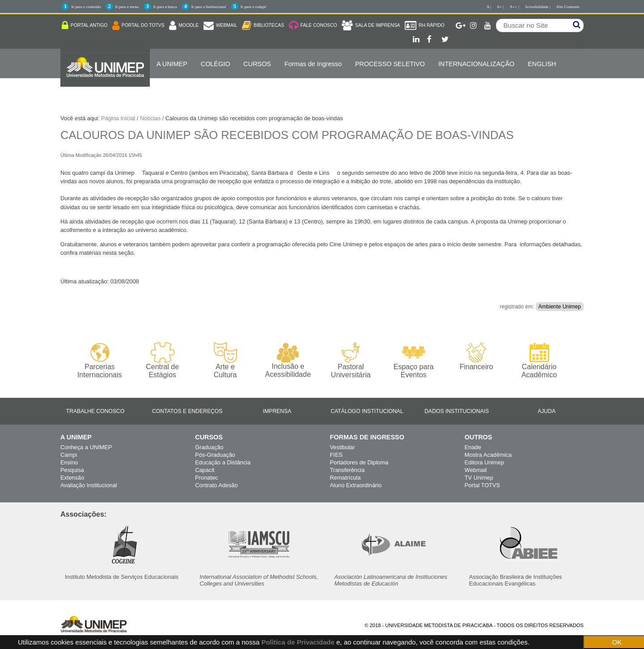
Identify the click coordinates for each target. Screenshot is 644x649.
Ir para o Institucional (209, 7)
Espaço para (413, 360)
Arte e (225, 360)
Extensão (72, 478)
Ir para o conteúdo (86, 7)
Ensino (69, 462)
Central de (162, 360)
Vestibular (343, 447)
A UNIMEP (172, 64)
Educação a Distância (223, 462)
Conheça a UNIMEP (86, 447)
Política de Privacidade (298, 642)
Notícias (150, 118)
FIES (336, 455)
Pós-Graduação (215, 455)
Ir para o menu (127, 7)
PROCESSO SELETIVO (390, 64)
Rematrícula (345, 478)
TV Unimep (479, 478)
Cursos (257, 64)
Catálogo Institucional (367, 411)
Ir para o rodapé (253, 7)
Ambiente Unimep (560, 307)
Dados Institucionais (457, 411)
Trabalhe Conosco (95, 411)
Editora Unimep (484, 462)
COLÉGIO (216, 64)
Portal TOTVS (482, 485)
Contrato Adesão (216, 485)
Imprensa (277, 411)
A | (489, 7)
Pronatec (206, 478)
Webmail (476, 470)
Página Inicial (118, 118)
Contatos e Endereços (187, 411)
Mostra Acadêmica (488, 455)
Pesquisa (72, 470)
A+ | (500, 7)
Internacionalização (476, 64)
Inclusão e (288, 360)
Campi (69, 455)
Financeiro (477, 356)
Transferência (347, 470)
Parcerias (100, 360)
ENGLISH (542, 64)
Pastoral (351, 360)
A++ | (515, 7)
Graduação (209, 447)
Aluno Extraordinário (356, 485)
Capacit (205, 470)
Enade (473, 447)
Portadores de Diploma (359, 462)
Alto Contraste (568, 7)
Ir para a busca (165, 7)
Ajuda (547, 411)
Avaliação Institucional (89, 485)
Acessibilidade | (537, 7)
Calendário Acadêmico (539, 360)
